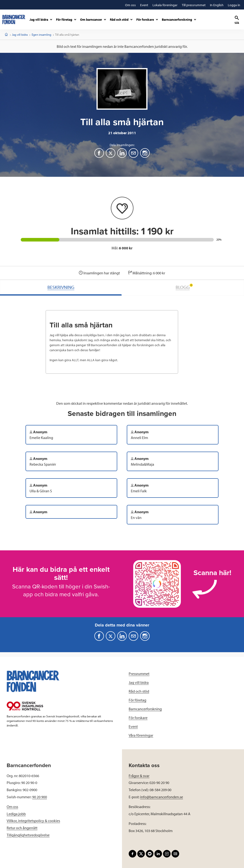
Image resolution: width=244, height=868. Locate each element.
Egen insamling (41, 35)
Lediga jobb (16, 814)
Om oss (12, 807)
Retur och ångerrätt (22, 828)
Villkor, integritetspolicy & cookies (33, 821)
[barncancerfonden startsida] (14, 20)
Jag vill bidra (20, 35)
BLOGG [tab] (184, 287)
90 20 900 (40, 797)
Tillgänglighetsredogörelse (28, 835)
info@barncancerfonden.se (162, 797)
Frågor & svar (139, 776)
